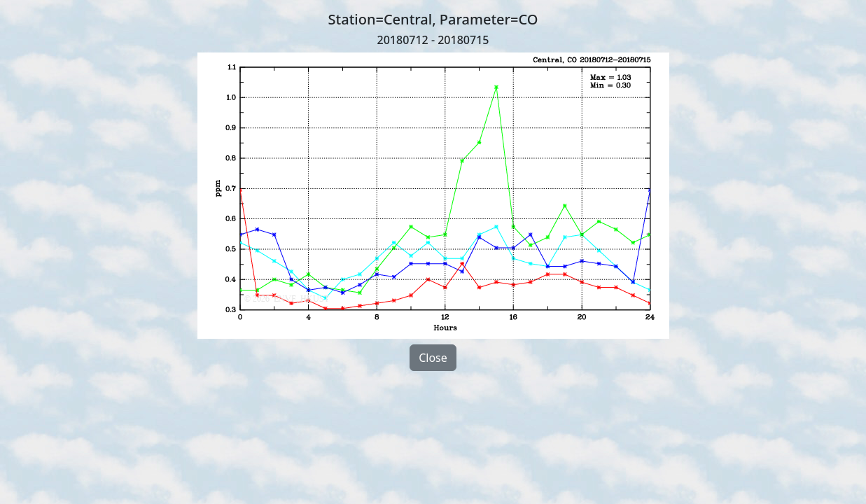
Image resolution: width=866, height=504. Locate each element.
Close (433, 358)
